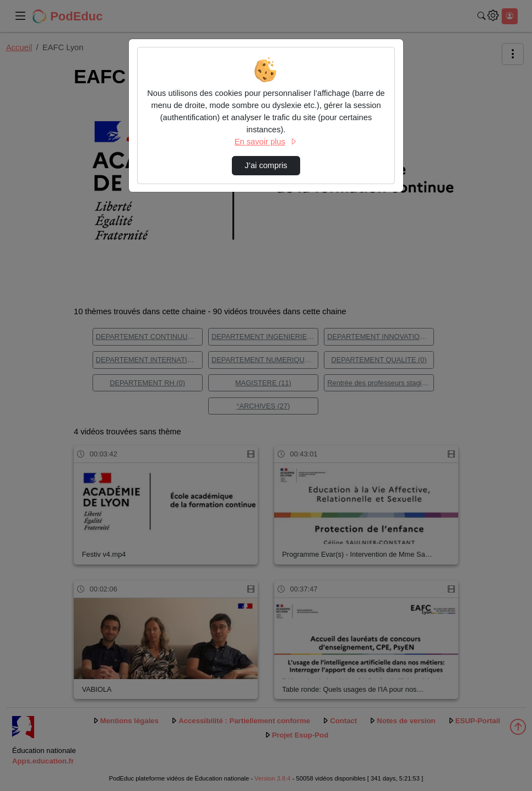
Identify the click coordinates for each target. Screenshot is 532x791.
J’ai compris (266, 165)
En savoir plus (266, 142)
